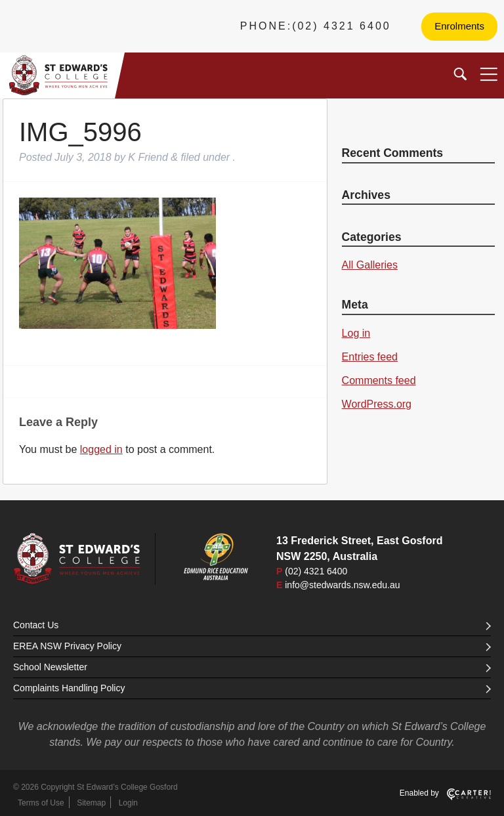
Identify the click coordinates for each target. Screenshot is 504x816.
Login (128, 803)
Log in (356, 333)
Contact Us (252, 625)
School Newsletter (252, 667)
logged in (101, 449)
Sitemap (91, 803)
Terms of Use (41, 803)
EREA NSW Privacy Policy (252, 646)
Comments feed (379, 380)
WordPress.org (377, 404)
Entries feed (370, 357)
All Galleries (370, 265)
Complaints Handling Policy (252, 688)
